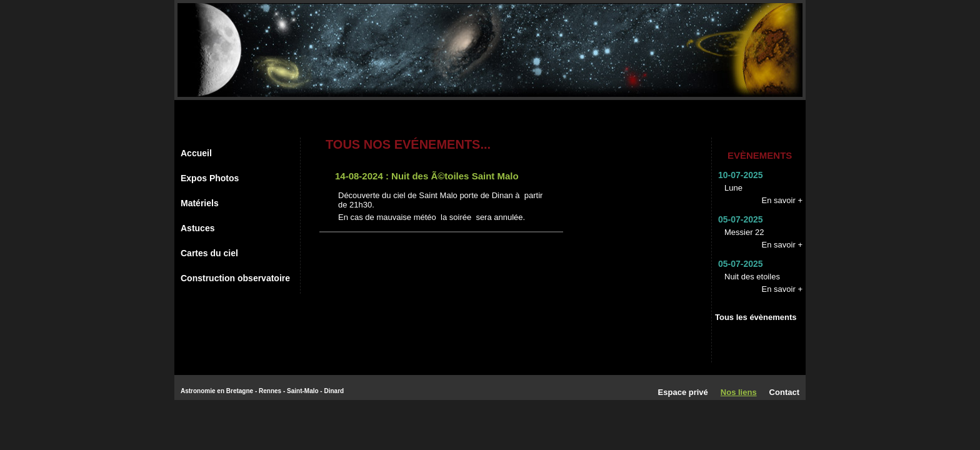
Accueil (196, 153)
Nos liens (739, 392)
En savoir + (782, 200)
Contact (784, 392)
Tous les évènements (756, 317)
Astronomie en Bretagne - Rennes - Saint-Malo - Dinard (262, 391)
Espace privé (683, 392)
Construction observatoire (235, 278)
